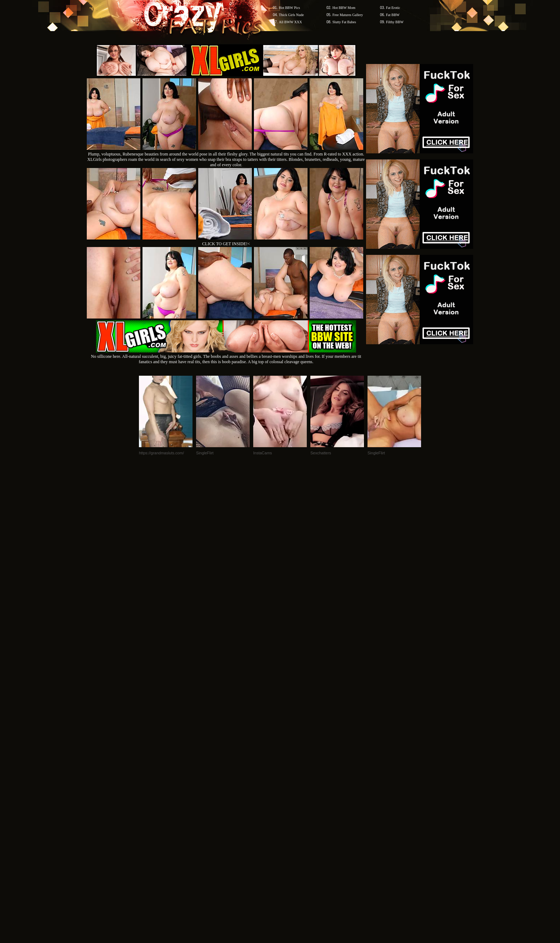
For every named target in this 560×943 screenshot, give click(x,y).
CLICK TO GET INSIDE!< (226, 244)
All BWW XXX (291, 22)
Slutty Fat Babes (344, 22)
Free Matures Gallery (348, 15)
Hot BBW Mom (344, 8)
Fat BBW (393, 15)
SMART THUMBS (293, 807)
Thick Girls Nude (291, 15)
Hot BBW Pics (289, 8)
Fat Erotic (393, 8)
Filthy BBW (395, 22)
